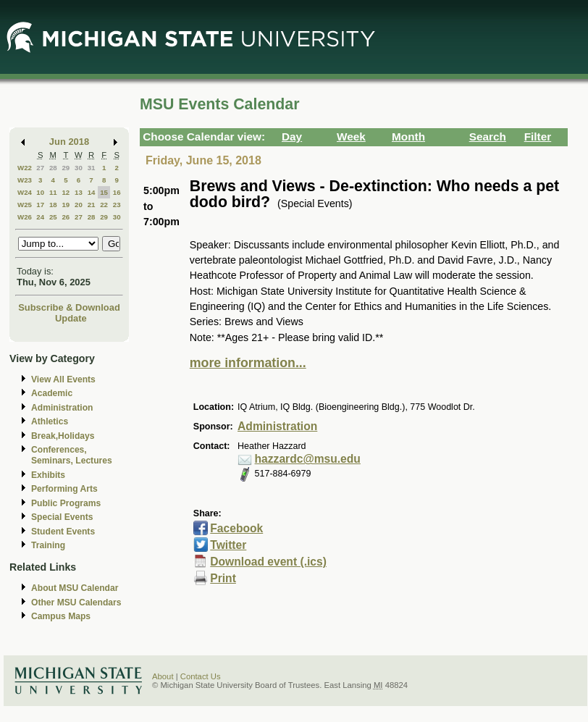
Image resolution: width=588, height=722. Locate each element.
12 (66, 192)
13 (79, 192)
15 (104, 192)
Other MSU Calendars (76, 603)
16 (117, 192)
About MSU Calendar (75, 588)
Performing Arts (64, 489)
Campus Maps (61, 616)
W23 (25, 180)
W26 (25, 217)
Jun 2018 (69, 142)
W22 (25, 168)
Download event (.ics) (268, 562)
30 (79, 168)
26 (66, 217)
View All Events (63, 379)
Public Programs (66, 503)
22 (104, 205)
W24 (25, 192)
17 (40, 205)
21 (92, 205)
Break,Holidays (63, 436)
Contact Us (201, 676)
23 (117, 205)
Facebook (236, 528)
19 (66, 205)
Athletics (50, 421)
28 (53, 168)
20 (79, 205)
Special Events (62, 517)
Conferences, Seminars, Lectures (72, 455)
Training (48, 545)
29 (66, 168)
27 (40, 168)
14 (92, 192)
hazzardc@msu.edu (308, 459)
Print (223, 578)
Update (71, 318)
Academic (52, 393)
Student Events (63, 532)
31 (92, 168)
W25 (25, 205)
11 (53, 192)
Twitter (228, 545)
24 (40, 217)
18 (53, 205)
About (163, 676)
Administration (62, 408)
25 (53, 217)
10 (40, 192)
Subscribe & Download (69, 307)
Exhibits (48, 475)
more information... (248, 363)
